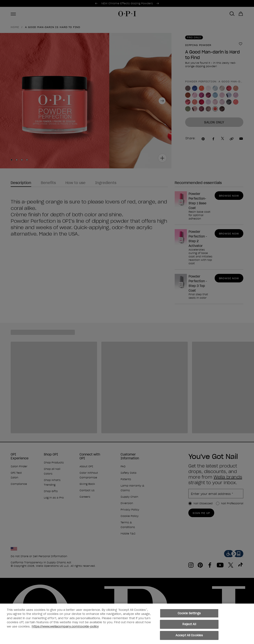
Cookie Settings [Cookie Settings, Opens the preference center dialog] (189, 616)
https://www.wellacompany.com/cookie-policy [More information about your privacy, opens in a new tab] (65, 629)
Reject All (189, 627)
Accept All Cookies (189, 638)
